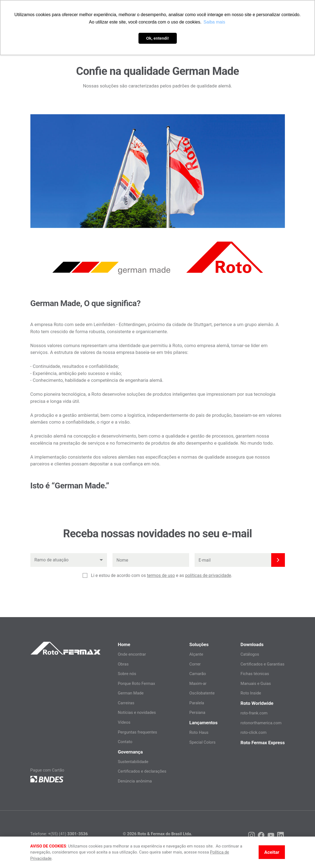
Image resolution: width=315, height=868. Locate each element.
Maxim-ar (198, 684)
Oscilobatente (202, 693)
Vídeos (124, 722)
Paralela (197, 703)
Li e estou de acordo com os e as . (161, 576)
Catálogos (250, 654)
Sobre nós (127, 674)
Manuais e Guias (256, 684)
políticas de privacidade (208, 575)
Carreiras (126, 703)
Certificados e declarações (142, 771)
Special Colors (203, 742)
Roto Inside (251, 693)
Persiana (197, 712)
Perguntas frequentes (137, 732)
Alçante (196, 654)
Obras (123, 664)
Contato (125, 742)
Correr (195, 664)
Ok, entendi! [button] (157, 38)
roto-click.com (254, 732)
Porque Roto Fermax (136, 684)
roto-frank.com (254, 713)
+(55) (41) (68, 834)
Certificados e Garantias (262, 664)
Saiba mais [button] (214, 22)
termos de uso (161, 575)
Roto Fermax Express (263, 743)
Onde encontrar (132, 654)
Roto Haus (199, 732)
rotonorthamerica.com (261, 723)
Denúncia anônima (135, 781)
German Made (131, 693)
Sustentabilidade (133, 762)
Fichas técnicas (255, 674)
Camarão (198, 674)
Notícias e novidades (137, 712)
